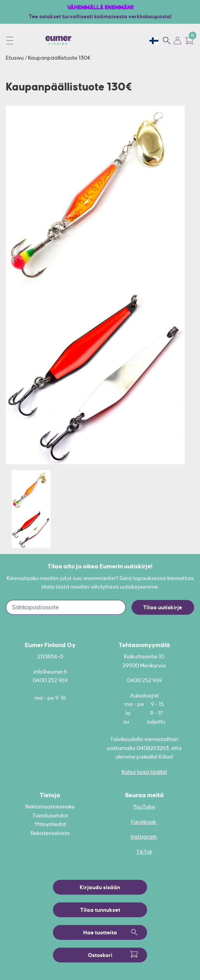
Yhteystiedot (50, 824)
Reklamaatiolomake (50, 807)
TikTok (144, 852)
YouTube (144, 807)
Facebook (144, 822)
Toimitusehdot (50, 815)
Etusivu (15, 58)
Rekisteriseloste (50, 833)
